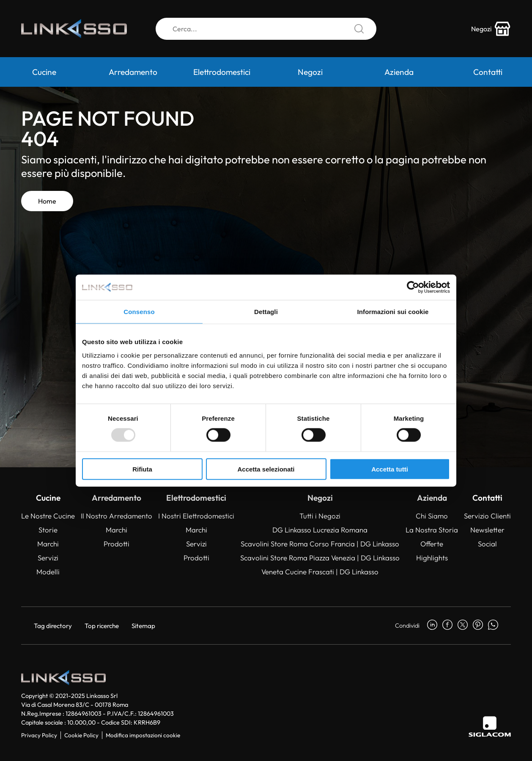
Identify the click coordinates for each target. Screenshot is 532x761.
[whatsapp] (493, 626)
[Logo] (74, 29)
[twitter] (463, 626)
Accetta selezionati (266, 469)
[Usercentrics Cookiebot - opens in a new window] (413, 287)
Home (47, 201)
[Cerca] (266, 29)
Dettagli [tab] (266, 312)
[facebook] (447, 626)
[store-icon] (491, 29)
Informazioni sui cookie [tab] (393, 312)
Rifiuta (142, 469)
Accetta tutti (390, 469)
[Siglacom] (490, 727)
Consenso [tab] (139, 312)
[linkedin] (432, 626)
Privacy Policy (39, 735)
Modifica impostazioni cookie (143, 735)
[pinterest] (478, 626)
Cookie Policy (81, 735)
